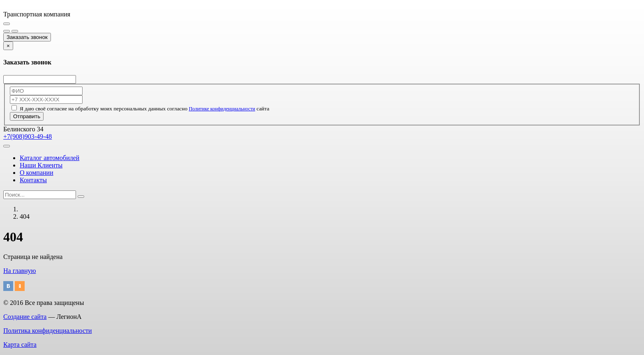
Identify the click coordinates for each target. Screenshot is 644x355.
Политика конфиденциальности (48, 331)
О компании (37, 173)
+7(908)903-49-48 (28, 136)
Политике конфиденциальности (222, 109)
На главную (20, 271)
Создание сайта (25, 317)
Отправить (27, 116)
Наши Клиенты (41, 165)
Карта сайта (20, 345)
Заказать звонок (27, 37)
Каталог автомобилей (49, 158)
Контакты (33, 180)
